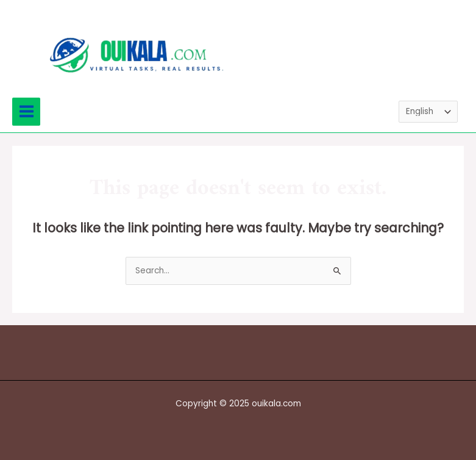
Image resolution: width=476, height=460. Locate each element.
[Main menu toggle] (26, 112)
